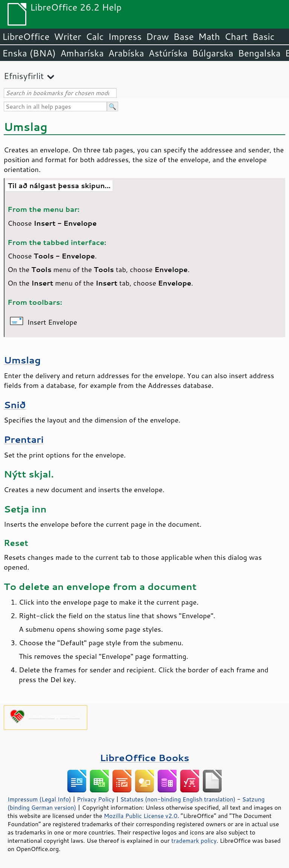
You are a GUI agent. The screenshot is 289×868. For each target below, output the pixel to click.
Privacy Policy (96, 799)
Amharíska (82, 53)
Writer (67, 36)
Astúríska (168, 53)
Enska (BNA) (29, 53)
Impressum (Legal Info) (39, 799)
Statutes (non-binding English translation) (178, 799)
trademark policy (194, 841)
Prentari (24, 439)
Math (209, 36)
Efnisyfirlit (24, 76)
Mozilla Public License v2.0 (141, 816)
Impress (125, 36)
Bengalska (259, 53)
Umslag (22, 360)
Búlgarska (213, 53)
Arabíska (126, 53)
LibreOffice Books (144, 758)
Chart (236, 36)
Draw (157, 36)
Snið (15, 405)
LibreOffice (26, 36)
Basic (263, 36)
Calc (95, 36)
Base (184, 36)
